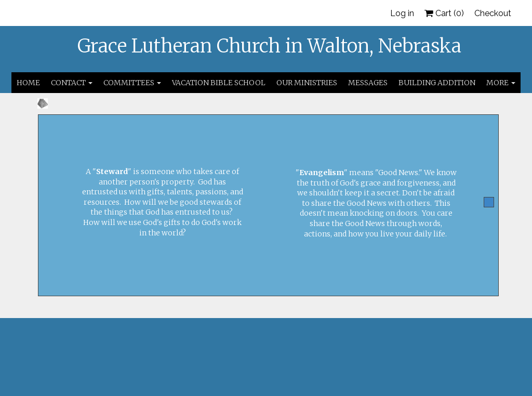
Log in (402, 13)
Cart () (444, 13)
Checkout (493, 13)
